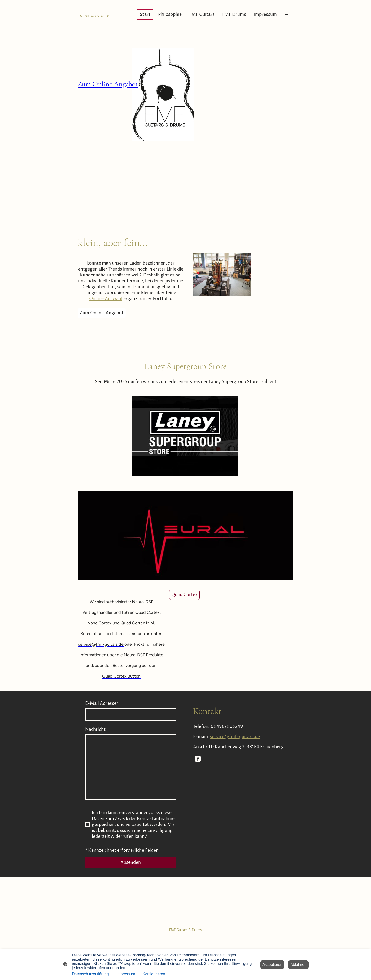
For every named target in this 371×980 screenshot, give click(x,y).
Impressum (126, 974)
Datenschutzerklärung (90, 974)
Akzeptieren (272, 965)
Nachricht (95, 729)
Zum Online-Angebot (102, 313)
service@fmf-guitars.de (235, 737)
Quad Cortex (184, 595)
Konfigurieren (154, 974)
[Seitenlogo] (94, 15)
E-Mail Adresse (102, 703)
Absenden (131, 862)
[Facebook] (198, 759)
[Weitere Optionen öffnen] (287, 15)
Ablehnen (298, 965)
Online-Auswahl (106, 299)
